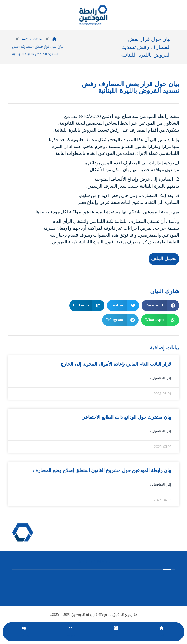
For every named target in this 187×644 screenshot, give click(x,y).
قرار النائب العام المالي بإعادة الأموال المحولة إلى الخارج (116, 364)
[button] (161, 306)
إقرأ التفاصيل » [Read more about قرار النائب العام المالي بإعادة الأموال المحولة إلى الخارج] (161, 379)
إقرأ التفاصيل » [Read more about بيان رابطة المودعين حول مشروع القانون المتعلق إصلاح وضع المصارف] (161, 485)
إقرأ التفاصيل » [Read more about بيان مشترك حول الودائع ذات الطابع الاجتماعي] (161, 432)
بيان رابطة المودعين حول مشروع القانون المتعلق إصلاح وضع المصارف (102, 470)
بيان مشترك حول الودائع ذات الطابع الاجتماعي (126, 417)
